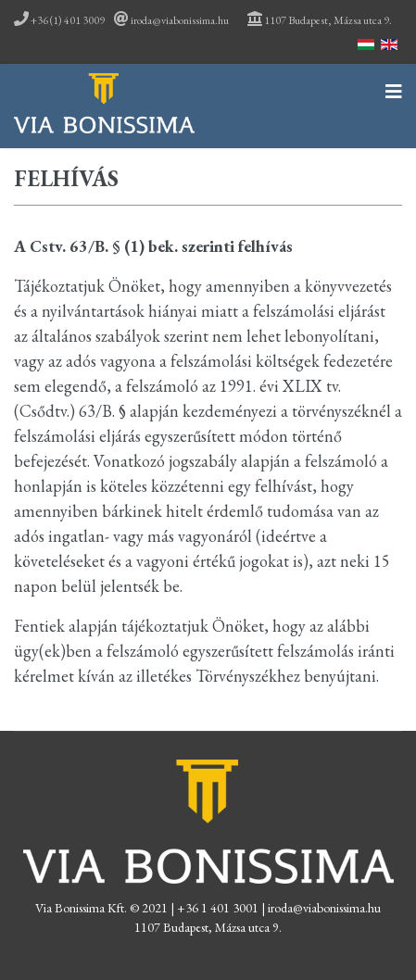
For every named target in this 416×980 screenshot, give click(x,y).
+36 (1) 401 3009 (59, 20)
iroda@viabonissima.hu (180, 20)
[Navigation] (394, 94)
